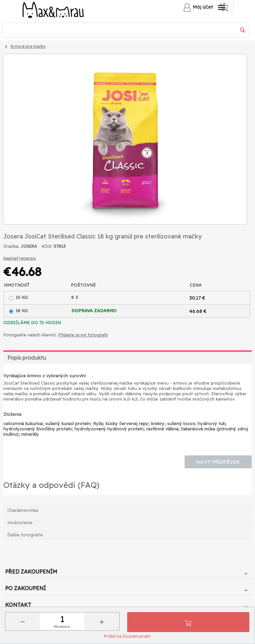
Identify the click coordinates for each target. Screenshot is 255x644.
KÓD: (47, 246)
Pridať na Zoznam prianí (127, 636)
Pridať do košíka (188, 622)
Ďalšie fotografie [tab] (25, 535)
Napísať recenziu (20, 258)
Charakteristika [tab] (23, 510)
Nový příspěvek (218, 462)
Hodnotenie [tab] (20, 522)
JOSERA (29, 246)
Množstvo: (62, 627)
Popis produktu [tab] (27, 358)
